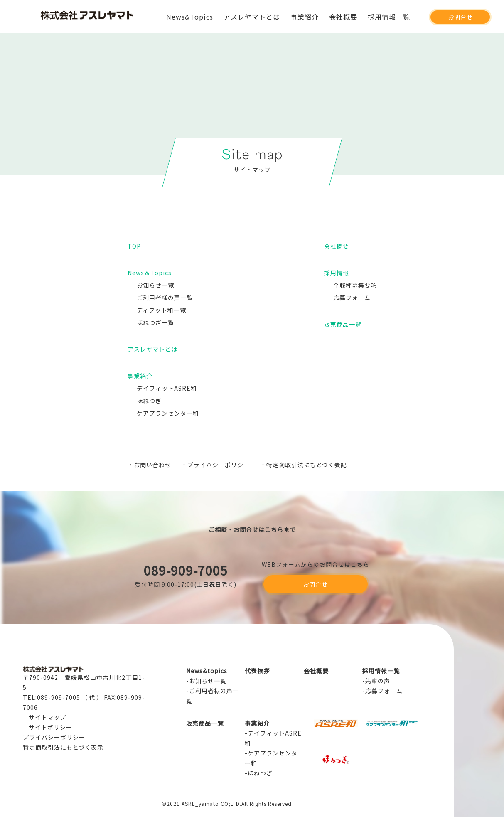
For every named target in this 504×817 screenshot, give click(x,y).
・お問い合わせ (149, 465)
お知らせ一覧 (155, 285)
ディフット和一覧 (161, 310)
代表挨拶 (257, 671)
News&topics (207, 671)
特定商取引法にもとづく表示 (63, 747)
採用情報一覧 (389, 17)
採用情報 (337, 273)
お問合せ (460, 17)
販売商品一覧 (343, 324)
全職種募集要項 (355, 285)
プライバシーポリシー (54, 737)
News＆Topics (150, 273)
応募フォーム (352, 298)
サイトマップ (47, 717)
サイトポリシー (50, 727)
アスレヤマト (87, 20)
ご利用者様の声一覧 (165, 298)
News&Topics (190, 17)
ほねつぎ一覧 (155, 322)
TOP (134, 246)
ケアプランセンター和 (168, 413)
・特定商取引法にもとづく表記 (304, 465)
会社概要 (343, 17)
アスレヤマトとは (252, 17)
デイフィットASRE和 (167, 388)
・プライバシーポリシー (215, 465)
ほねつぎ (149, 401)
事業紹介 (305, 17)
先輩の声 (378, 681)
